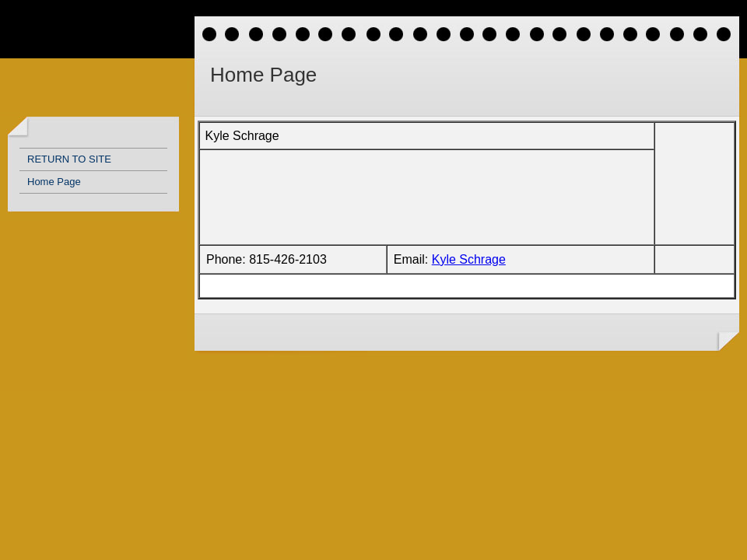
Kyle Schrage (469, 259)
